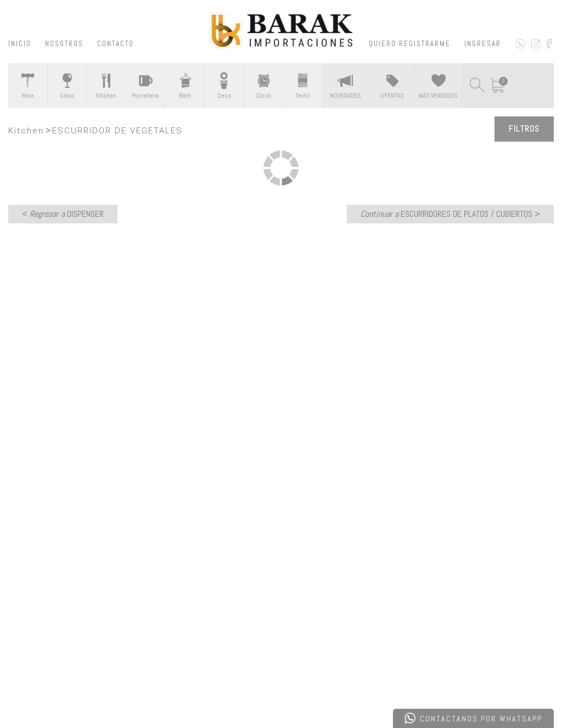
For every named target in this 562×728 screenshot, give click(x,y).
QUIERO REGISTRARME (410, 44)
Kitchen (26, 131)
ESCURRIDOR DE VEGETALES (117, 131)
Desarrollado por (85, 691)
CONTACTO (116, 44)
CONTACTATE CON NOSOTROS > (281, 444)
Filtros (524, 129)
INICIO (20, 44)
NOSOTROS (64, 44)
